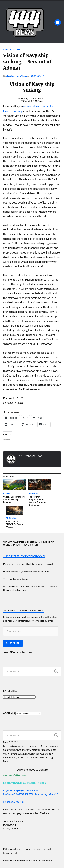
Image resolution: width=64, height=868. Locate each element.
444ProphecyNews (17, 76)
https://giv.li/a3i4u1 (14, 777)
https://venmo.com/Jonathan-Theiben (24, 758)
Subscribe (13, 618)
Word (16, 49)
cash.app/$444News (15, 750)
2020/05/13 (37, 76)
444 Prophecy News (29, 856)
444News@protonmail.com (24, 531)
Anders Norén (23, 862)
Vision (7, 49)
